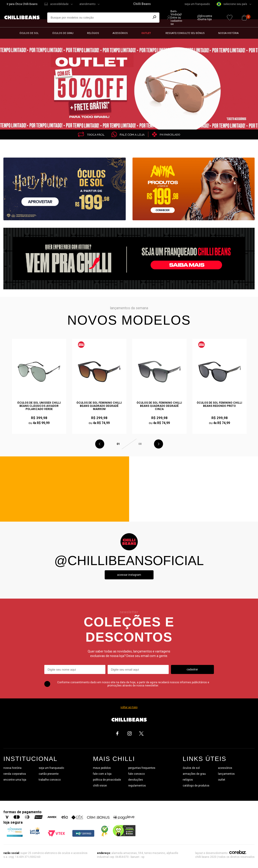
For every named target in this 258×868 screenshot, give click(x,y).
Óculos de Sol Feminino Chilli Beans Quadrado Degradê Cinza (159, 406)
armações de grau (194, 774)
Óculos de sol (29, 33)
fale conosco (136, 774)
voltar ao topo (129, 707)
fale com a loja (102, 774)
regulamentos (137, 786)
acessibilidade (59, 4)
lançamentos (226, 774)
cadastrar (192, 669)
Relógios (93, 33)
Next (159, 444)
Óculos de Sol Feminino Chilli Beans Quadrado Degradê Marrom (99, 406)
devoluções (136, 780)
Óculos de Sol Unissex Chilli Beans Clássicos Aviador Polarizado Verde (39, 406)
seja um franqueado (197, 4)
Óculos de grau (63, 33)
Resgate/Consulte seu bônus (185, 33)
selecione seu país (232, 4)
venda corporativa (15, 774)
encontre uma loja (15, 780)
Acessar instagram (129, 575)
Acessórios (120, 33)
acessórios (225, 768)
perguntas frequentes (142, 768)
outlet (222, 780)
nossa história (12, 768)
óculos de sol (191, 768)
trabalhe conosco (50, 780)
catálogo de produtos (196, 786)
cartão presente (49, 774)
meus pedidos (102, 768)
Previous (100, 444)
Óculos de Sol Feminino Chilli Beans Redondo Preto (219, 404)
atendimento (87, 4)
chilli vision (100, 786)
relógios (188, 780)
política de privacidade (107, 780)
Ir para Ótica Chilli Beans (22, 4)
